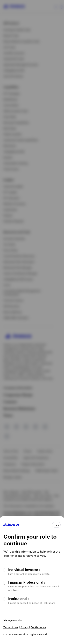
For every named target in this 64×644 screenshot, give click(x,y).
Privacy (24, 627)
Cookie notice (38, 627)
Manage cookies (13, 620)
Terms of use (11, 627)
